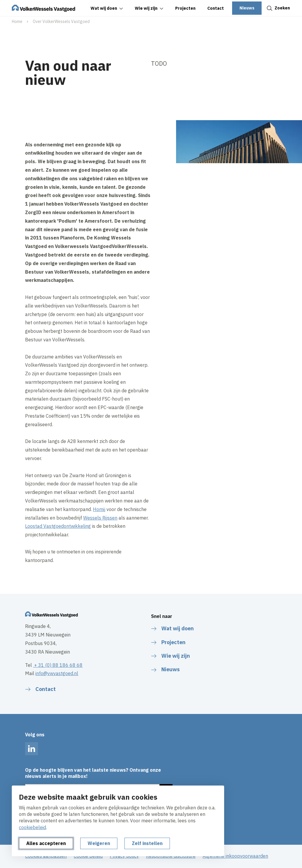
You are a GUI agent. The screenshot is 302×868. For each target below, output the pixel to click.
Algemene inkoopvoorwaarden (235, 856)
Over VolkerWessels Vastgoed (61, 22)
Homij (99, 509)
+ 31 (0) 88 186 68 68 (58, 665)
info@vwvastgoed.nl (57, 673)
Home (17, 22)
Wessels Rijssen (100, 518)
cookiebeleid (32, 827)
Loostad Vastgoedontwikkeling (58, 526)
